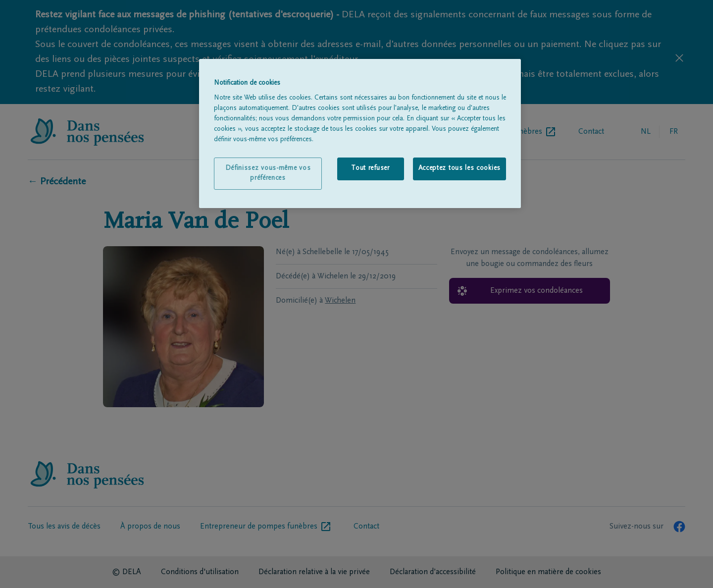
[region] (360, 134)
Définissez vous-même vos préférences (268, 173)
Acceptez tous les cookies (460, 168)
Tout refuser (370, 168)
